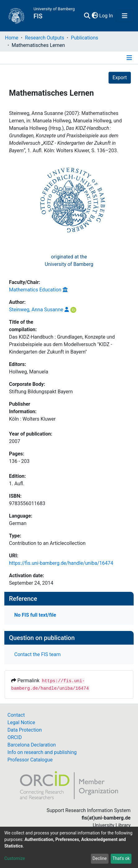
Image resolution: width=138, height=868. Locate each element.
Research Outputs (45, 38)
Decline (100, 858)
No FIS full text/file (35, 615)
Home (12, 38)
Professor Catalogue (30, 760)
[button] (95, 16)
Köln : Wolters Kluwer (32, 419)
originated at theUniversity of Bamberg (69, 260)
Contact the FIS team (38, 654)
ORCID (15, 737)
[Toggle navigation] (125, 16)
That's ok (121, 858)
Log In (106, 16)
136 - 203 (19, 461)
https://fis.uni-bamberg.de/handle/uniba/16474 (61, 563)
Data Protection (25, 730)
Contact (16, 715)
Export (120, 78)
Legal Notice (21, 722)
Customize (15, 858)
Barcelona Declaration (32, 745)
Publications (84, 38)
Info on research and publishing (42, 752)
